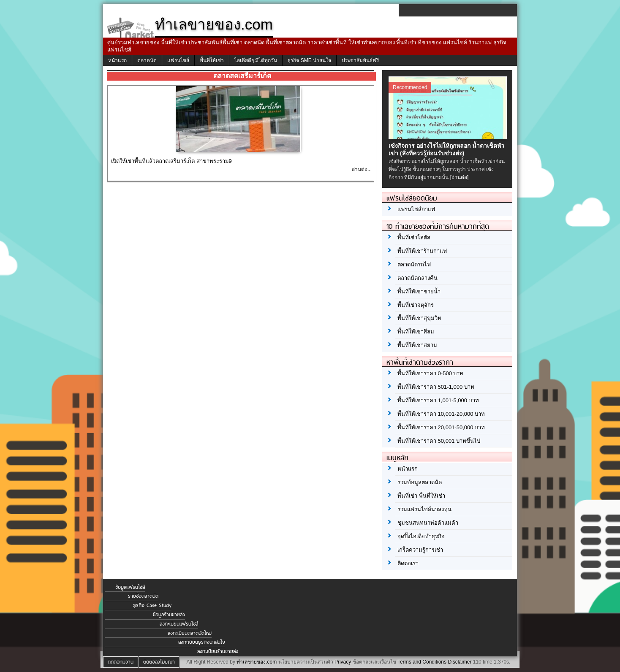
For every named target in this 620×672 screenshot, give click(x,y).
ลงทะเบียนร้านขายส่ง (218, 651)
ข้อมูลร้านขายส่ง (169, 615)
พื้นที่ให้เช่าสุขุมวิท (419, 318)
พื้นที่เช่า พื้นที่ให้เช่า (421, 496)
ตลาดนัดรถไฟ (414, 264)
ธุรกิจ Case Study (152, 605)
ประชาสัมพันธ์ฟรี (360, 60)
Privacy (343, 662)
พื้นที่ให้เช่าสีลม (416, 332)
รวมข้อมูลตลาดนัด (420, 482)
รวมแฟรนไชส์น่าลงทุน (424, 509)
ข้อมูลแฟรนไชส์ (130, 587)
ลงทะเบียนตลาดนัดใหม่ (190, 633)
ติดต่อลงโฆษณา (159, 662)
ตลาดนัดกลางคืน (417, 278)
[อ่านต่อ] (460, 177)
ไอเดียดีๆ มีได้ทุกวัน (256, 60)
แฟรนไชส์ (178, 60)
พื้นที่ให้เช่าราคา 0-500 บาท (430, 373)
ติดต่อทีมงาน (121, 662)
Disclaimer (460, 662)
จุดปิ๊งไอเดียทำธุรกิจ (421, 536)
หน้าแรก (117, 60)
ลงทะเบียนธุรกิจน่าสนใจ (202, 642)
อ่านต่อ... (362, 169)
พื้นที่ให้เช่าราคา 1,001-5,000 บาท (438, 400)
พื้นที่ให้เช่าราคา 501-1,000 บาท (436, 387)
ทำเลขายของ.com (257, 662)
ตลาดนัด (147, 60)
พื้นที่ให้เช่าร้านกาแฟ (422, 251)
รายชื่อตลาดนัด (143, 596)
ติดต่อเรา (408, 563)
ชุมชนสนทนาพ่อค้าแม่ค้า (428, 523)
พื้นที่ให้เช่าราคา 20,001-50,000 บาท (441, 427)
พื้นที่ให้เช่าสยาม (417, 345)
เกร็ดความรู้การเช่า (420, 550)
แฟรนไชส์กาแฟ (416, 209)
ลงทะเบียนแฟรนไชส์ (179, 624)
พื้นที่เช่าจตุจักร (416, 305)
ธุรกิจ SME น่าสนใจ (309, 60)
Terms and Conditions (422, 662)
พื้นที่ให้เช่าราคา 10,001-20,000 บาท (441, 414)
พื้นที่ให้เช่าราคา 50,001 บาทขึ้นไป (439, 441)
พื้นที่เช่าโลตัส (414, 237)
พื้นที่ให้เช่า (212, 60)
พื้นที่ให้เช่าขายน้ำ (419, 291)
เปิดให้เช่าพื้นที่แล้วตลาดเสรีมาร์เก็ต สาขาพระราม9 (171, 161)
